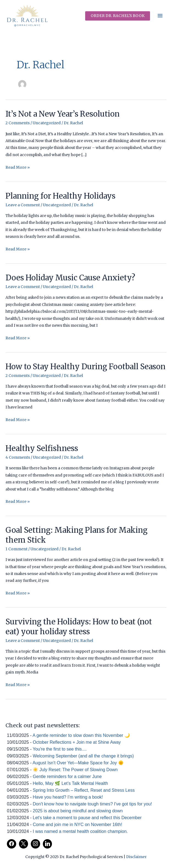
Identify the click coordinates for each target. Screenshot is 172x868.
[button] (118, 16)
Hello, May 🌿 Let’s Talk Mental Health (70, 783)
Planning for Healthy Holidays (60, 196)
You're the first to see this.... (60, 749)
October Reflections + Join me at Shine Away (77, 742)
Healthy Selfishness (42, 448)
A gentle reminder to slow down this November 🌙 (81, 735)
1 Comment (16, 549)
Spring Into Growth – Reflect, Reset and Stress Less (84, 790)
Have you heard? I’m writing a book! (68, 797)
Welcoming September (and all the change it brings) (83, 756)
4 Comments (18, 457)
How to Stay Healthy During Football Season (85, 367)
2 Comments (18, 123)
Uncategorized (47, 123)
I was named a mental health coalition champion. (80, 831)
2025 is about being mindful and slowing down (78, 811)
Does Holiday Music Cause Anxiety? (70, 278)
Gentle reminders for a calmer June (67, 777)
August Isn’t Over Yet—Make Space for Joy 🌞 (78, 763)
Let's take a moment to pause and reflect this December (87, 818)
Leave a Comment (23, 205)
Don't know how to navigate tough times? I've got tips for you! (92, 804)
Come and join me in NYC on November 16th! (77, 825)
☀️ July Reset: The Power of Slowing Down (75, 770)
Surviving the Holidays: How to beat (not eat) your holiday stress (79, 627)
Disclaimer (136, 857)
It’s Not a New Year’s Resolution (63, 114)
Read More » (18, 167)
